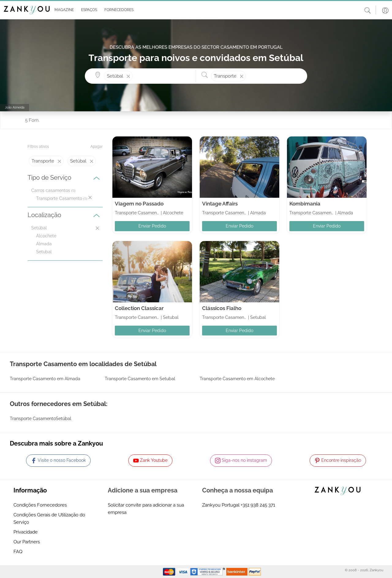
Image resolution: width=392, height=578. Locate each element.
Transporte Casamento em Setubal (140, 379)
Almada (44, 244)
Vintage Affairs (220, 204)
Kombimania (305, 204)
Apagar (96, 147)
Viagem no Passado (139, 204)
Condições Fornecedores (40, 505)
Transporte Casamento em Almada (45, 379)
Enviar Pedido (152, 226)
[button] (63, 10)
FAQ (18, 552)
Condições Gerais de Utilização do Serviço (49, 519)
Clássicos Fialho (222, 308)
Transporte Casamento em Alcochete (237, 379)
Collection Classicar (139, 308)
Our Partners (27, 542)
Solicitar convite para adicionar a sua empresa (146, 509)
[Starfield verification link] (208, 571)
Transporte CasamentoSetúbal (41, 419)
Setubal (44, 252)
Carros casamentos (51, 190)
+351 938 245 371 (258, 505)
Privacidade (26, 532)
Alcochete (46, 236)
